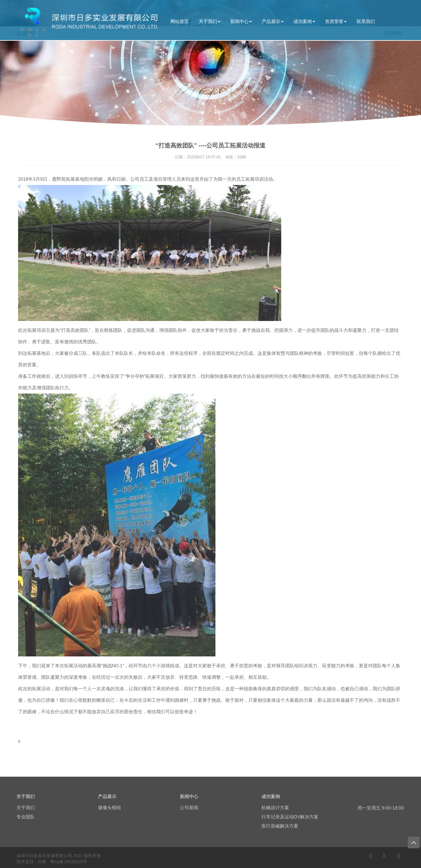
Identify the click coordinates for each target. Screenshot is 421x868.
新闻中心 (241, 21)
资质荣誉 (336, 21)
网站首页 (180, 21)
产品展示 (273, 21)
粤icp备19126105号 (69, 862)
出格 (42, 862)
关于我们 (210, 21)
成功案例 (304, 21)
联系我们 (366, 21)
